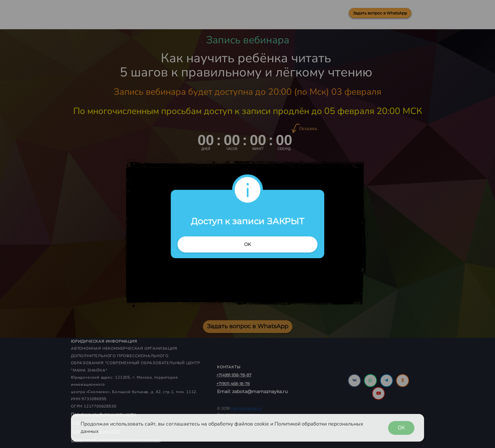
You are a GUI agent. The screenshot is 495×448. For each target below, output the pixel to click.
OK (248, 244)
